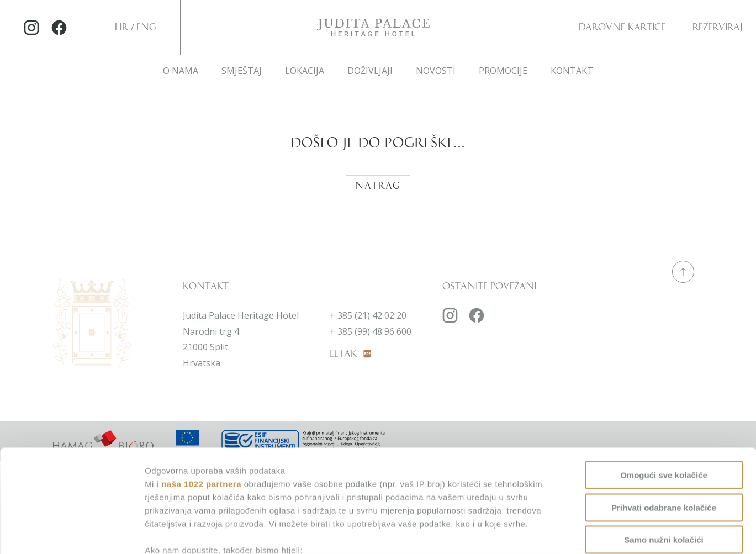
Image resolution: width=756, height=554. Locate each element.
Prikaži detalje (573, 532)
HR (123, 27)
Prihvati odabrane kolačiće (664, 416)
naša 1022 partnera (201, 392)
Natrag (378, 186)
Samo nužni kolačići (664, 448)
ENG (146, 27)
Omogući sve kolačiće (664, 384)
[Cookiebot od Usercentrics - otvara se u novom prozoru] (72, 532)
